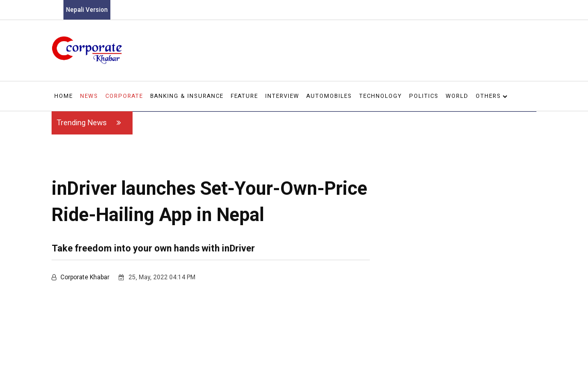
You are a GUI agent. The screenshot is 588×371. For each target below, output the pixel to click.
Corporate (124, 96)
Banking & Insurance (187, 96)
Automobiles (329, 96)
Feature (244, 96)
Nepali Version (87, 10)
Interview (282, 96)
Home (63, 96)
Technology (380, 96)
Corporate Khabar (81, 277)
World (457, 96)
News (89, 96)
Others (492, 96)
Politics (424, 96)
